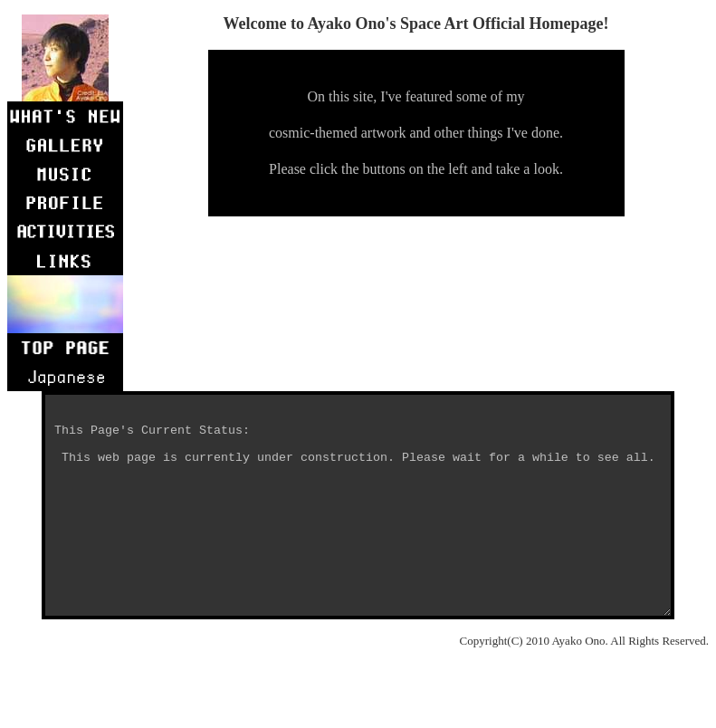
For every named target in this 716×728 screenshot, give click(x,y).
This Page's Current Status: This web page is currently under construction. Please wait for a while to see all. (362, 527)
